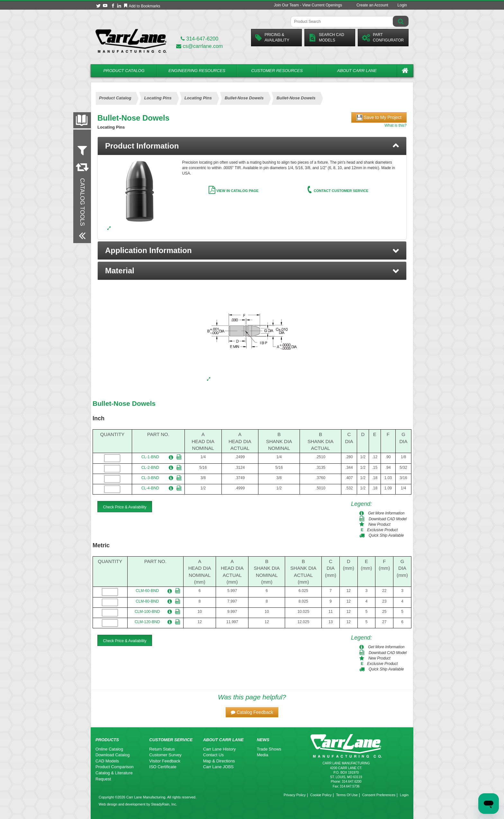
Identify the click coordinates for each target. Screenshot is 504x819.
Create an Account (372, 5)
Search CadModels (326, 37)
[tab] (252, 146)
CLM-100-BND (147, 612)
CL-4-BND (150, 488)
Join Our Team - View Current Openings (308, 5)
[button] (252, 250)
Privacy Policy (295, 795)
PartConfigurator (383, 37)
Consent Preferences (379, 795)
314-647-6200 (199, 39)
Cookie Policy (321, 795)
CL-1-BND (150, 457)
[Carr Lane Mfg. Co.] (131, 41)
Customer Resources (277, 71)
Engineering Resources (197, 71)
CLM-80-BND (147, 601)
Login (402, 5)
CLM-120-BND (147, 622)
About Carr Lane (357, 71)
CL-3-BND (150, 478)
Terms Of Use (347, 795)
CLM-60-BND (147, 591)
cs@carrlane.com (199, 46)
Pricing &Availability (272, 37)
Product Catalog (124, 71)
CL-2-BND (150, 468)
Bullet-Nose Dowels (124, 403)
